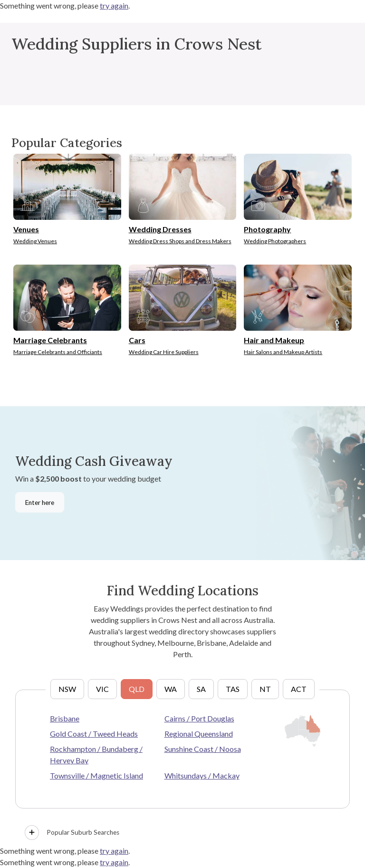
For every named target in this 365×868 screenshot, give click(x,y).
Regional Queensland (199, 734)
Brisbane (65, 718)
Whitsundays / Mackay (202, 775)
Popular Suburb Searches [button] (72, 833)
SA (201, 689)
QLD (137, 689)
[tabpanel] (182, 767)
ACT (299, 689)
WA (171, 689)
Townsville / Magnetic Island (96, 775)
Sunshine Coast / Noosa (203, 749)
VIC (102, 689)
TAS (233, 689)
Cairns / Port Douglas (199, 718)
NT (265, 689)
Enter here (40, 503)
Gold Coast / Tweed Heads (94, 734)
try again (114, 5)
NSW (67, 689)
